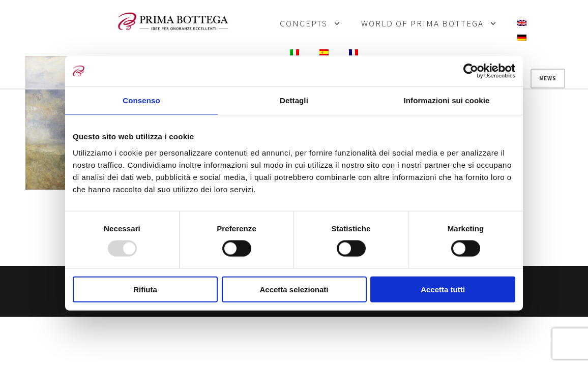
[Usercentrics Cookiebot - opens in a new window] (471, 71)
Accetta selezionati (294, 289)
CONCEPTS (304, 24)
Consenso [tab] (141, 100)
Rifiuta (145, 289)
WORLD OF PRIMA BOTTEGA (422, 24)
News (548, 78)
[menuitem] (522, 24)
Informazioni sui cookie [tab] (447, 100)
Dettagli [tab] (294, 100)
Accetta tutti (443, 289)
